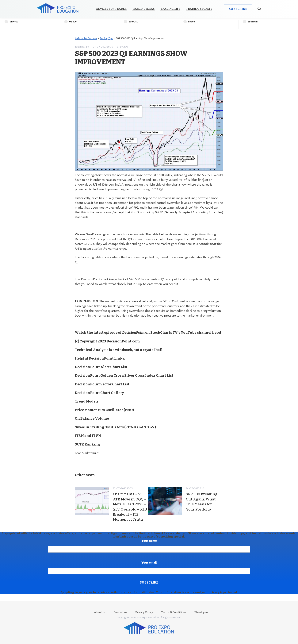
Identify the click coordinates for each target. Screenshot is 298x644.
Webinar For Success (86, 38)
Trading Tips (106, 38)
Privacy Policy (144, 612)
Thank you (201, 612)
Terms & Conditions (174, 612)
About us (100, 612)
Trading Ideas (143, 9)
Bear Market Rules (87, 453)
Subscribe (238, 9)
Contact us (120, 612)
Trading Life (170, 9)
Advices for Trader (111, 9)
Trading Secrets (199, 9)
